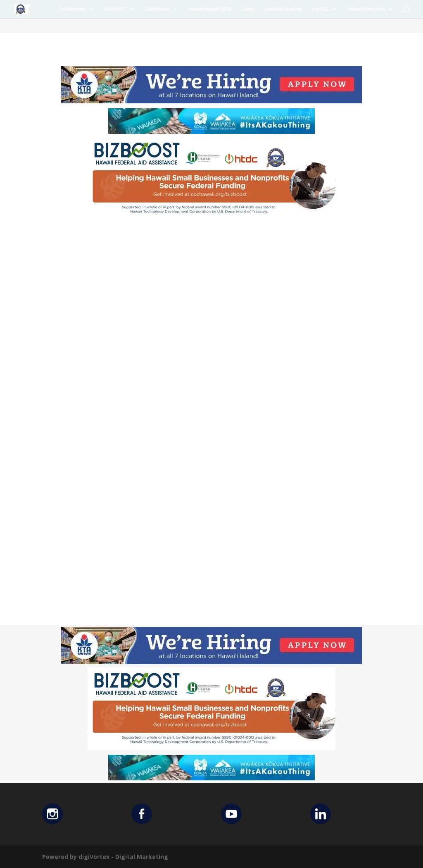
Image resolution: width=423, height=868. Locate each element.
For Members (72, 9)
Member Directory (283, 9)
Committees (157, 9)
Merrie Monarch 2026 (210, 9)
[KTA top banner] (211, 101)
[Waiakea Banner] (211, 132)
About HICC (115, 9)
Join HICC (321, 9)
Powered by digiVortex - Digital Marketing (105, 857)
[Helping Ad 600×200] (211, 217)
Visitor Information (366, 9)
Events (248, 9)
